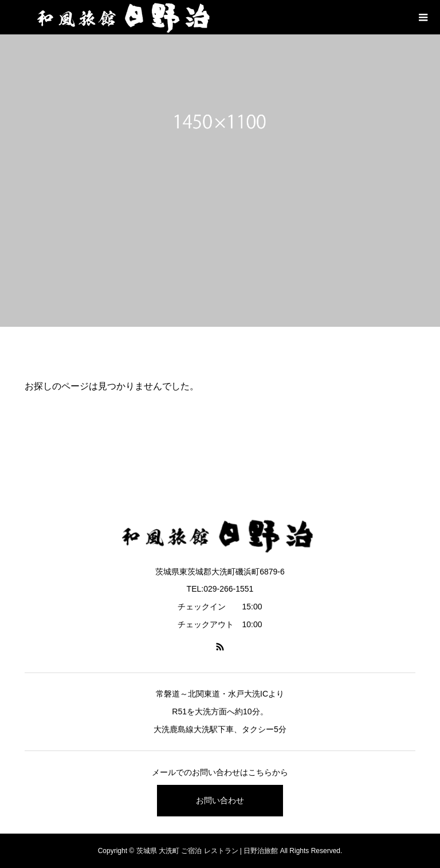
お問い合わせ (220, 800)
